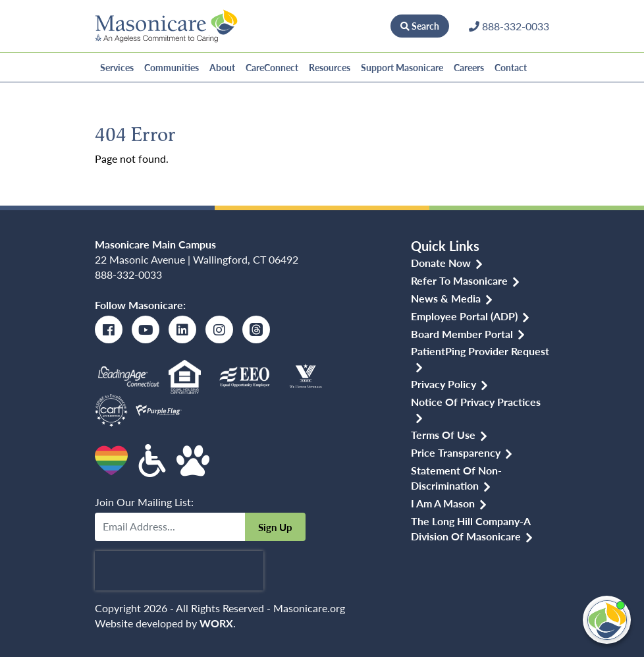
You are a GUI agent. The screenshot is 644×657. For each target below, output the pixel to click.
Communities (172, 67)
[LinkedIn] (182, 329)
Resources (330, 67)
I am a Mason (443, 503)
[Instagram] (219, 329)
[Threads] (256, 329)
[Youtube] (146, 329)
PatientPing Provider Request (480, 351)
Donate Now (349, 26)
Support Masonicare (402, 67)
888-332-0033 (128, 274)
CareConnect (272, 67)
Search (420, 26)
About (222, 67)
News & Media (446, 298)
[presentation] (179, 571)
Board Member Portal (462, 334)
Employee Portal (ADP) (464, 316)
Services (117, 67)
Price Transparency (456, 452)
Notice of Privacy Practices (476, 402)
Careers (469, 67)
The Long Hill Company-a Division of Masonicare (470, 528)
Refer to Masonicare (459, 280)
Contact (511, 67)
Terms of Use (443, 435)
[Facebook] (109, 329)
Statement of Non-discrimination (456, 478)
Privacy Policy (443, 384)
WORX (216, 623)
